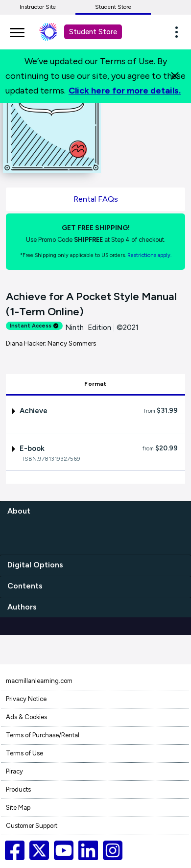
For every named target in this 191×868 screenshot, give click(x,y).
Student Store (113, 7)
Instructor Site (38, 7)
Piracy (14, 771)
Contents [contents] (25, 586)
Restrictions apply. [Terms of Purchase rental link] (149, 255)
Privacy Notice (26, 699)
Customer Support (32, 826)
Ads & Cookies (26, 717)
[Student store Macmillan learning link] (55, 32)
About (19, 511)
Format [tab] (95, 384)
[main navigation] (17, 31)
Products (18, 789)
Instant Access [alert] (34, 326)
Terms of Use (24, 753)
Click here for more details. (125, 91)
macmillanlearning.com (39, 681)
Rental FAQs (96, 199)
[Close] (175, 76)
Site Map (18, 808)
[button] (179, 32)
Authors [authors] (22, 607)
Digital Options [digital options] (35, 565)
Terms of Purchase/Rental (43, 735)
